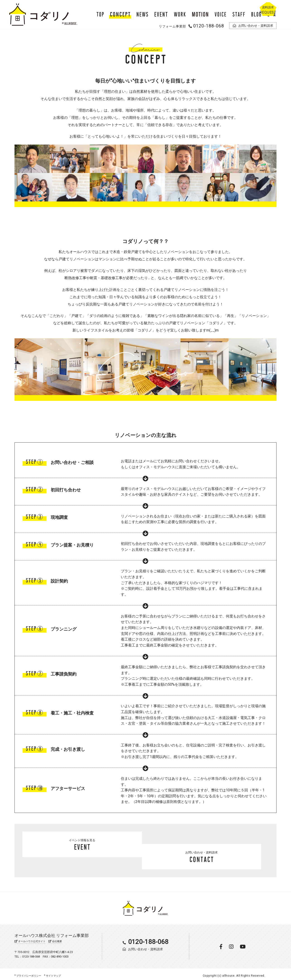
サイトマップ (58, 973)
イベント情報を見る (82, 853)
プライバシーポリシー (30, 973)
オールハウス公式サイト (32, 939)
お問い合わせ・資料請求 (209, 853)
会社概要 (59, 939)
